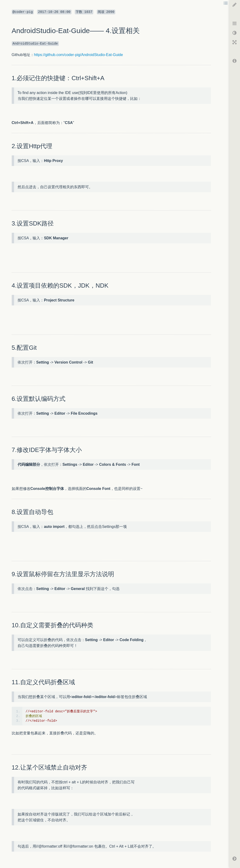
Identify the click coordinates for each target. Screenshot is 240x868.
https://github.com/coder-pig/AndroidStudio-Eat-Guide (79, 55)
